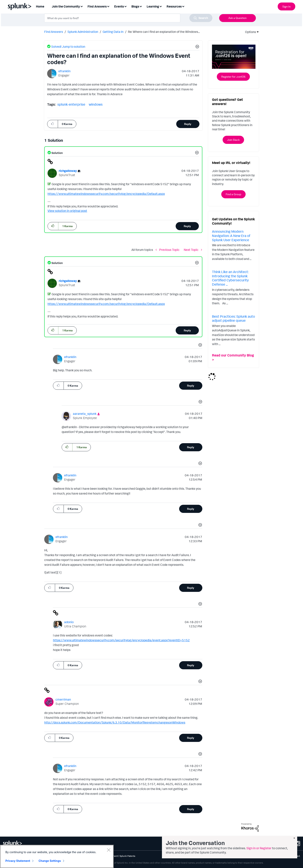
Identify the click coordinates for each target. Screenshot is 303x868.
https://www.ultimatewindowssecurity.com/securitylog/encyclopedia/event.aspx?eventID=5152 (121, 640)
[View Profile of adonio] (69, 622)
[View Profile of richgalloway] (68, 171)
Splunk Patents (127, 856)
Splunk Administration (83, 32)
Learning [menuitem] (153, 6)
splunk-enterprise (71, 104)
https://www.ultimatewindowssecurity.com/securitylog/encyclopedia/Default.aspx (106, 194)
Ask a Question (237, 18)
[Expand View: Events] (125, 6)
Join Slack (233, 140)
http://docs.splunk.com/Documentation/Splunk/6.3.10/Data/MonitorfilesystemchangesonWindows (115, 722)
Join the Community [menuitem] (66, 6)
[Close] (109, 850)
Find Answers (54, 32)
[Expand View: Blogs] (141, 6)
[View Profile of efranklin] (64, 71)
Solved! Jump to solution (68, 47)
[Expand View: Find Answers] (108, 6)
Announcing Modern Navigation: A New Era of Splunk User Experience (231, 235)
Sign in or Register (259, 848)
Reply (188, 124)
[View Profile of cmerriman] (63, 699)
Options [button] (249, 32)
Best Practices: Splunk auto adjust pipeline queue (233, 318)
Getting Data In (113, 32)
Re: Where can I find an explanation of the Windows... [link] (164, 32)
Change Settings (50, 861)
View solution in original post (67, 211)
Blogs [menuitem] (135, 6)
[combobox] (128, 18)
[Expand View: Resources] (183, 6)
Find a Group (233, 194)
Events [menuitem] (119, 6)
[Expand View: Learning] (161, 6)
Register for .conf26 (233, 77)
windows (96, 104)
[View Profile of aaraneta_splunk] (85, 414)
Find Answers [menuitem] (97, 6)
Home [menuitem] (40, 6)
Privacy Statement (18, 861)
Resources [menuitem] (174, 6)
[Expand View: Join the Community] (82, 6)
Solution (57, 153)
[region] (57, 856)
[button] (197, 47)
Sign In (286, 6)
